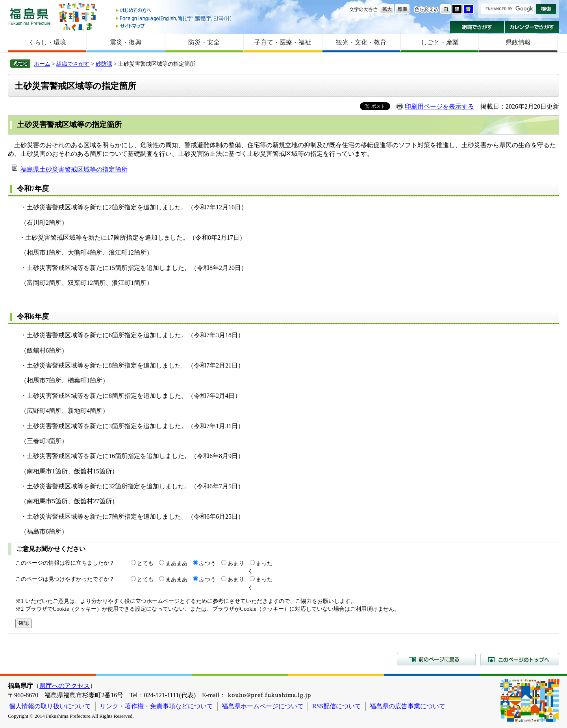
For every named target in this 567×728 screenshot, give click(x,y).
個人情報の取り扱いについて (50, 706)
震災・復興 (126, 42)
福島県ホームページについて (263, 706)
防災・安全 (204, 42)
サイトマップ (174, 26)
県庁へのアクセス (65, 686)
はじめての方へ (174, 11)
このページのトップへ (520, 659)
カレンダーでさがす (532, 27)
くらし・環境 (47, 42)
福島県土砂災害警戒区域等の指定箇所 (74, 169)
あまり (236, 563)
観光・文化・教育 (361, 42)
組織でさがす (477, 27)
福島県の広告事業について (408, 706)
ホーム (42, 64)
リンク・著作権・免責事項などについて (156, 706)
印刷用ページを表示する (439, 106)
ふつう (208, 563)
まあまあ (176, 563)
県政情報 (518, 42)
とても (145, 563)
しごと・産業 (440, 42)
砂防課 (104, 64)
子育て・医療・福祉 (283, 42)
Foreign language (174, 18)
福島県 (30, 16)
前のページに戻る (436, 659)
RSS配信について (337, 706)
